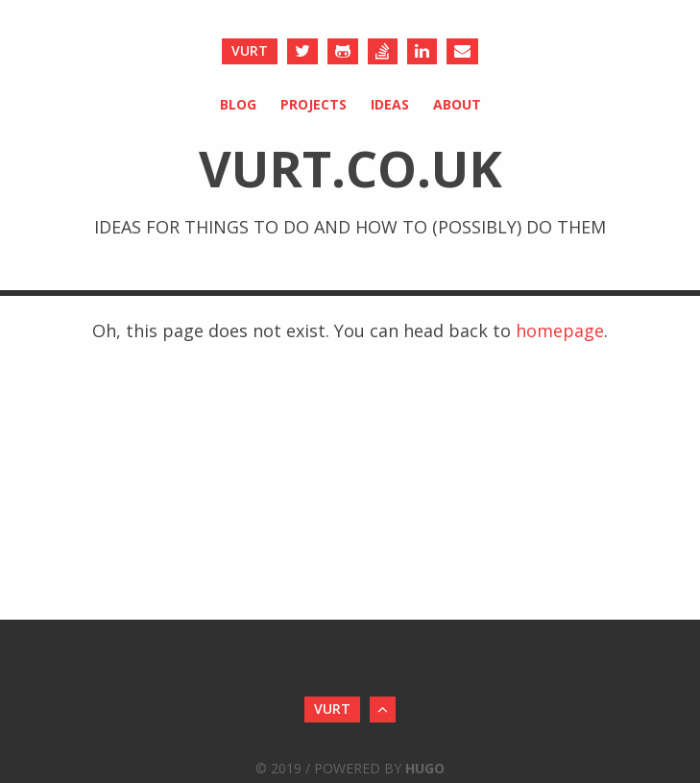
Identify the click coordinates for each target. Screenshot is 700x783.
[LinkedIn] (422, 51)
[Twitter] (302, 51)
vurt (250, 50)
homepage (560, 330)
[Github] (343, 51)
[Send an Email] (462, 51)
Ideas (390, 104)
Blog (238, 104)
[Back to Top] (383, 710)
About (457, 104)
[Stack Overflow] (383, 51)
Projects (314, 104)
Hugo (425, 768)
